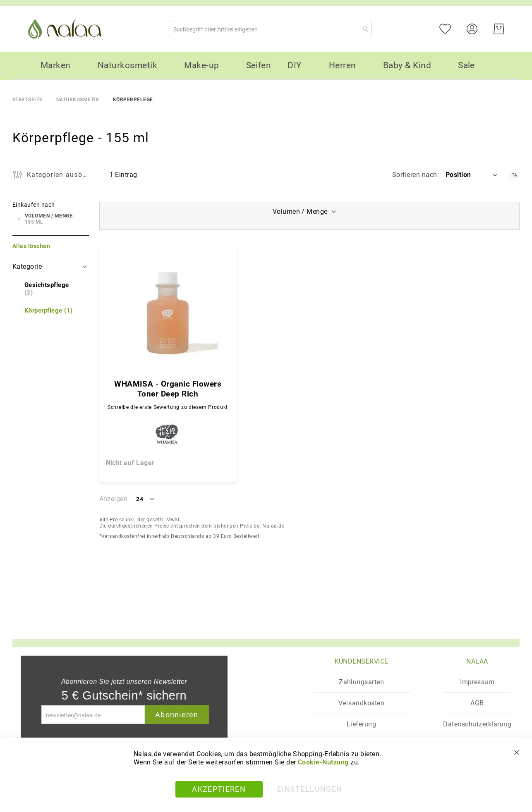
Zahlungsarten (361, 682)
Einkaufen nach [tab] (34, 205)
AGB (477, 703)
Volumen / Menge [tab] (300, 211)
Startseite (28, 100)
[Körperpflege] (49, 311)
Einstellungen (310, 789)
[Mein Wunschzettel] (450, 28)
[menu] (266, 66)
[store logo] (66, 29)
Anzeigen (114, 499)
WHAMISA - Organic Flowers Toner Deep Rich (168, 389)
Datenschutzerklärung (477, 724)
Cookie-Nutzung (323, 762)
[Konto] (477, 28)
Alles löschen (31, 246)
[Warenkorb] (499, 29)
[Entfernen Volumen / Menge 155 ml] (19, 219)
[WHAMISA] (168, 436)
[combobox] (270, 29)
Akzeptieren (219, 789)
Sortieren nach (415, 175)
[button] (472, 175)
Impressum (477, 682)
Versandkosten (361, 703)
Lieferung (361, 724)
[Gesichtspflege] (51, 289)
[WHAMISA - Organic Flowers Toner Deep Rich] (168, 313)
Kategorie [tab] (27, 266)
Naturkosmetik (78, 100)
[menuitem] (56, 65)
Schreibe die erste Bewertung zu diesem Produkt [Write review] (168, 407)
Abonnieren (177, 715)
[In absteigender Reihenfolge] (514, 175)
